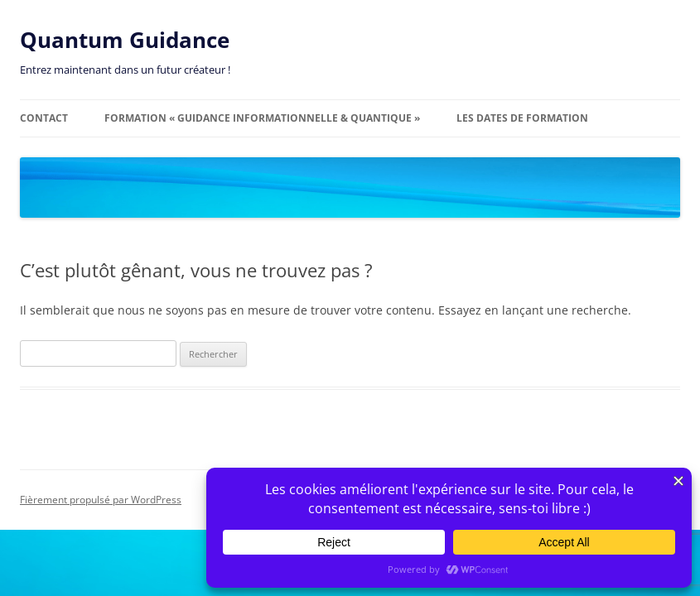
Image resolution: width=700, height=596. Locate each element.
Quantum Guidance (125, 40)
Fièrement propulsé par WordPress (101, 500)
